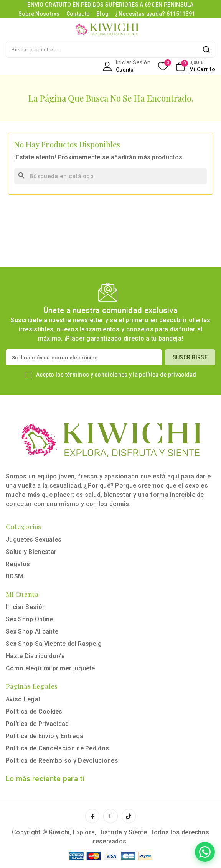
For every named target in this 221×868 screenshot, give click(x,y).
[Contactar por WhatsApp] (205, 852)
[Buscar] (110, 176)
